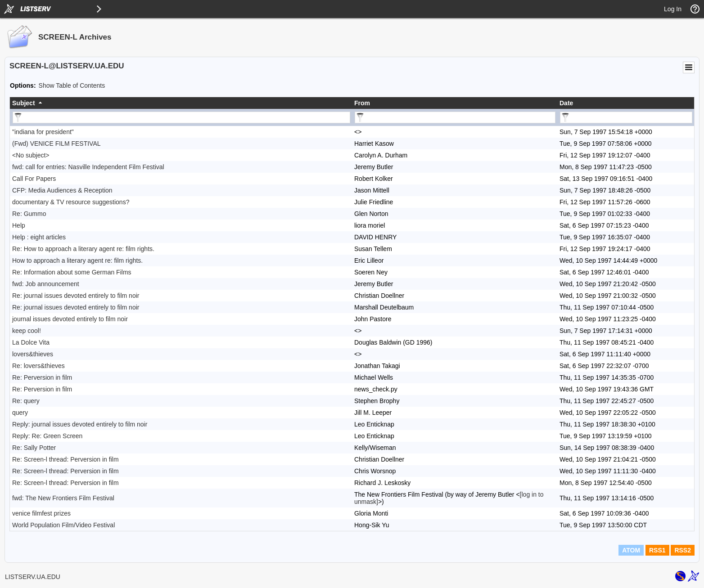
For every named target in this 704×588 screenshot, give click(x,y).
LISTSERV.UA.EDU (33, 577)
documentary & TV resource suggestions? (71, 202)
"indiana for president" (43, 132)
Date (566, 103)
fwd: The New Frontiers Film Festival (63, 498)
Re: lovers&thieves (38, 366)
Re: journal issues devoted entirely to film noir (76, 296)
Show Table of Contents (72, 85)
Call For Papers (34, 179)
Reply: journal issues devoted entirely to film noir (80, 424)
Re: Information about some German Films (72, 272)
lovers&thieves (33, 354)
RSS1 (657, 550)
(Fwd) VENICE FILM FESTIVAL (56, 144)
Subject (24, 103)
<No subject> (31, 155)
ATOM (631, 550)
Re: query (26, 401)
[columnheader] (181, 103)
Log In (673, 9)
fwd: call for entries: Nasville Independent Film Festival (88, 167)
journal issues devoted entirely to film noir (70, 319)
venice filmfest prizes (41, 513)
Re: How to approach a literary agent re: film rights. (83, 249)
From (362, 103)
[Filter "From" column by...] (455, 117)
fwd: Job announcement (46, 284)
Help (19, 225)
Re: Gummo (29, 214)
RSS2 (683, 550)
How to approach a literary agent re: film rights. (77, 260)
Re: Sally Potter (34, 448)
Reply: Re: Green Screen (47, 436)
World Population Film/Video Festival (63, 525)
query (20, 413)
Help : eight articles (39, 237)
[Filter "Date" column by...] (626, 117)
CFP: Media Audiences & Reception (62, 190)
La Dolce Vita (31, 342)
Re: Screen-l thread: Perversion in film (65, 459)
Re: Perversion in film (42, 377)
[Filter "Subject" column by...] (181, 117)
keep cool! (27, 331)
